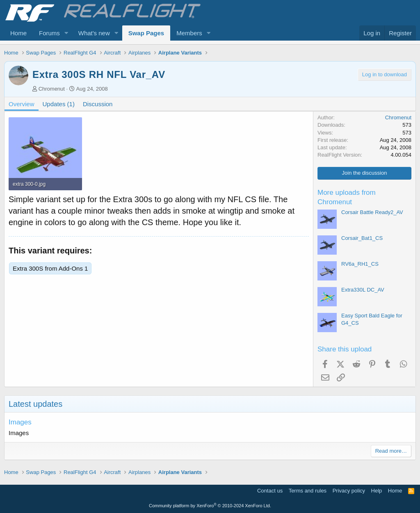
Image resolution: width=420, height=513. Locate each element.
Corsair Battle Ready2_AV (372, 212)
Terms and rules (308, 491)
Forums (49, 33)
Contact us (270, 491)
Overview (22, 104)
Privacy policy (349, 491)
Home (18, 33)
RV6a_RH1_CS (360, 264)
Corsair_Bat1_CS (362, 238)
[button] (66, 33)
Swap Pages (146, 33)
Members (189, 33)
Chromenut (52, 89)
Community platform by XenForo (210, 506)
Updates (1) (59, 104)
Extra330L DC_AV (363, 290)
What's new (94, 33)
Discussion (98, 104)
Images (20, 422)
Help (377, 491)
